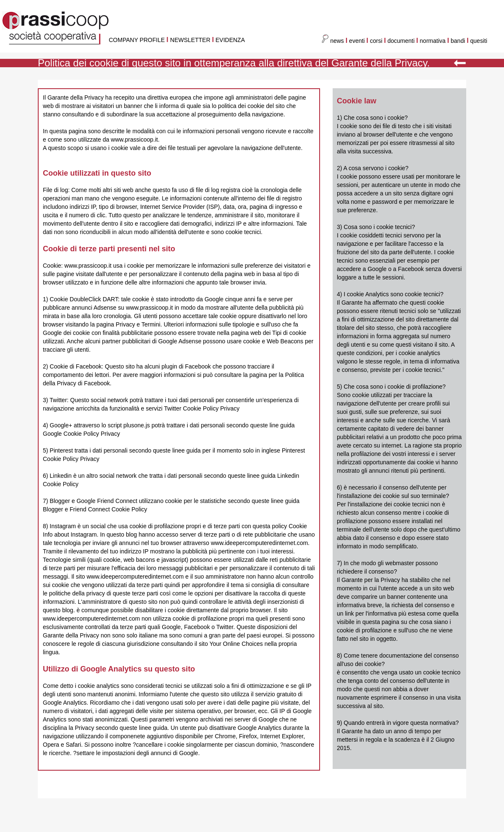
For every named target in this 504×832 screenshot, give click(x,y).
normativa (433, 41)
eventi (357, 41)
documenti (401, 41)
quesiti (479, 41)
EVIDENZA (230, 40)
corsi (376, 41)
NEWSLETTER (190, 40)
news (333, 41)
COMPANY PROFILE (137, 40)
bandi (459, 41)
